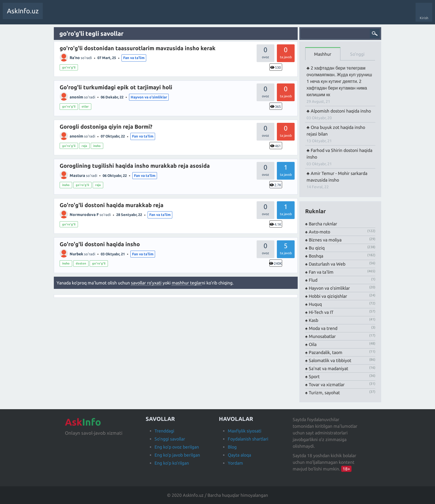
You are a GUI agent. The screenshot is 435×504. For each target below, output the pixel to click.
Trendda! (70, 15)
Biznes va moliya (325, 240)
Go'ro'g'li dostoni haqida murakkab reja (112, 205)
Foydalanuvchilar (132, 15)
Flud (313, 280)
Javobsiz (89, 15)
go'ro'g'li (69, 67)
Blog (232, 447)
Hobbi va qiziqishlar (328, 296)
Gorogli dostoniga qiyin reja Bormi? (106, 127)
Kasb (313, 320)
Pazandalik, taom (326, 352)
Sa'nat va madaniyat (328, 368)
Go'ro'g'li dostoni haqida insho (100, 244)
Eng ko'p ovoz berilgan (177, 447)
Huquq (315, 304)
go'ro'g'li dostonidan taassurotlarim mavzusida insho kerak (138, 48)
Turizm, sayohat (324, 393)
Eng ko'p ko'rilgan (172, 463)
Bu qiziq (317, 248)
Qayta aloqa (239, 455)
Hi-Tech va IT (321, 312)
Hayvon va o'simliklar (149, 97)
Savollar (53, 15)
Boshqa (316, 256)
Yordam (235, 463)
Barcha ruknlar (323, 224)
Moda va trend (323, 328)
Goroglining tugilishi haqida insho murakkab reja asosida (135, 166)
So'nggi (357, 54)
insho (97, 146)
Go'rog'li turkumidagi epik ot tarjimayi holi (116, 87)
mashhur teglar (187, 283)
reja (84, 146)
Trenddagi (164, 431)
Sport (314, 376)
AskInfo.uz (23, 11)
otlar (85, 106)
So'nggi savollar (170, 439)
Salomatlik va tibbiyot (330, 360)
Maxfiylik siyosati (245, 431)
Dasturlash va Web (327, 264)
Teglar (107, 15)
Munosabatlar (322, 336)
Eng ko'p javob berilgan (177, 455)
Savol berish (160, 15)
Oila (313, 344)
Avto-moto (319, 232)
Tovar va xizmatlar (327, 385)
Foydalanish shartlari (248, 439)
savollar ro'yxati (146, 283)
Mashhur (323, 54)
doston (81, 263)
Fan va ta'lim (134, 58)
